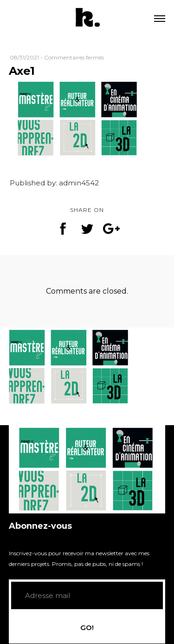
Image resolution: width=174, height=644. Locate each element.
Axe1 (22, 71)
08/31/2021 (24, 57)
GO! (87, 628)
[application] (87, 469)
